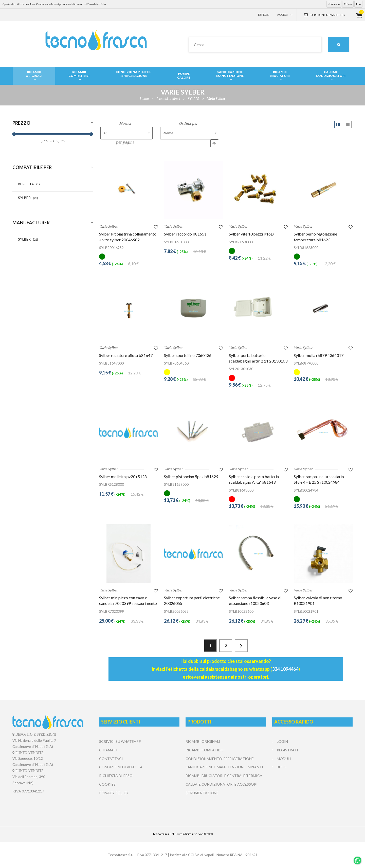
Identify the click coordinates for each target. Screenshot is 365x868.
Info (358, 4)
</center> (312, 790)
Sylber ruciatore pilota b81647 (126, 355)
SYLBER (28, 198)
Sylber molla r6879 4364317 (319, 355)
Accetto (335, 4)
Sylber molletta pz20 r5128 (123, 476)
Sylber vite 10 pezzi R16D (251, 234)
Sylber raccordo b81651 (185, 234)
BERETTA (29, 184)
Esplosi (264, 15)
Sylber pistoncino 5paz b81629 (191, 476)
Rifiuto (348, 4)
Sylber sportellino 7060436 (188, 355)
